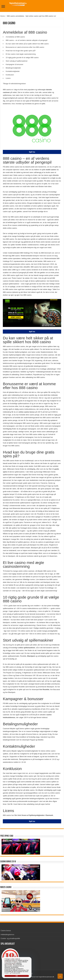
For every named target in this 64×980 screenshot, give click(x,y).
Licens (8, 78)
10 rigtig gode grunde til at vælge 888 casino (22, 58)
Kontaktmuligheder (13, 71)
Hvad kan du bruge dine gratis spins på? (21, 51)
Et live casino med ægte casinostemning (21, 54)
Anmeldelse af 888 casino (15, 37)
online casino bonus (27, 412)
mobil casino (51, 170)
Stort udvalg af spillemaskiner (17, 61)
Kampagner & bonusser (14, 64)
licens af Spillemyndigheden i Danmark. (38, 815)
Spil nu (32, 152)
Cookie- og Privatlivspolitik (12, 973)
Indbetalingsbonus (7, 934)
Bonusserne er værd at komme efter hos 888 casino (25, 47)
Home (3, 16)
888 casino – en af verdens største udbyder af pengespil (26, 40)
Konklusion (10, 75)
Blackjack (31, 656)
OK (17, 976)
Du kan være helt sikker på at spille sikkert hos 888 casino (27, 44)
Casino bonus (6, 931)
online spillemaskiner (27, 648)
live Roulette (44, 689)
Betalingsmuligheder (13, 68)
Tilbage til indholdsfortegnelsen (14, 84)
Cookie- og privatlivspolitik (10, 938)
